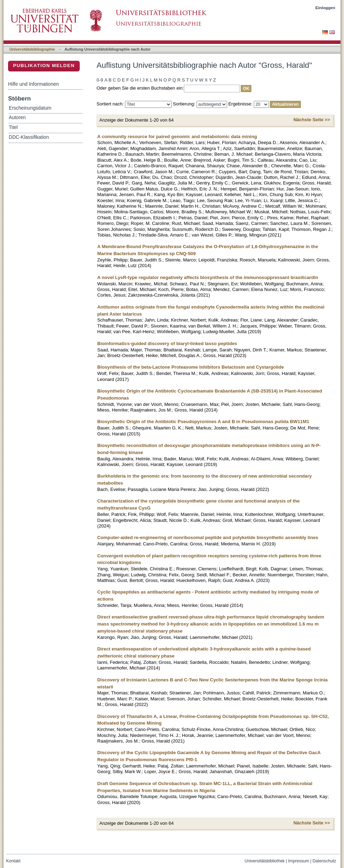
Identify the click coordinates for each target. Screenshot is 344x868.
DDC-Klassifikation (29, 137)
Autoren (17, 118)
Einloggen (326, 8)
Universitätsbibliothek (265, 861)
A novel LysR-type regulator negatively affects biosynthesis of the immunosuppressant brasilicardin (208, 277)
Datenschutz (324, 861)
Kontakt (14, 861)
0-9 (100, 80)
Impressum (299, 861)
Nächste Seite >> (312, 120)
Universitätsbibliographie (32, 49)
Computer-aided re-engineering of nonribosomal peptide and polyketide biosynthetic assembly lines (208, 537)
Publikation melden (44, 66)
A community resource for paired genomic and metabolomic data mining (177, 137)
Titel (13, 127)
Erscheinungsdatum (30, 108)
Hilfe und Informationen (34, 84)
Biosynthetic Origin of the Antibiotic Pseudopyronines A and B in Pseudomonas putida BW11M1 (203, 422)
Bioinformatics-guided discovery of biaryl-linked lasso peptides (167, 344)
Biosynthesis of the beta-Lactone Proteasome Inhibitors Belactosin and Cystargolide (191, 367)
